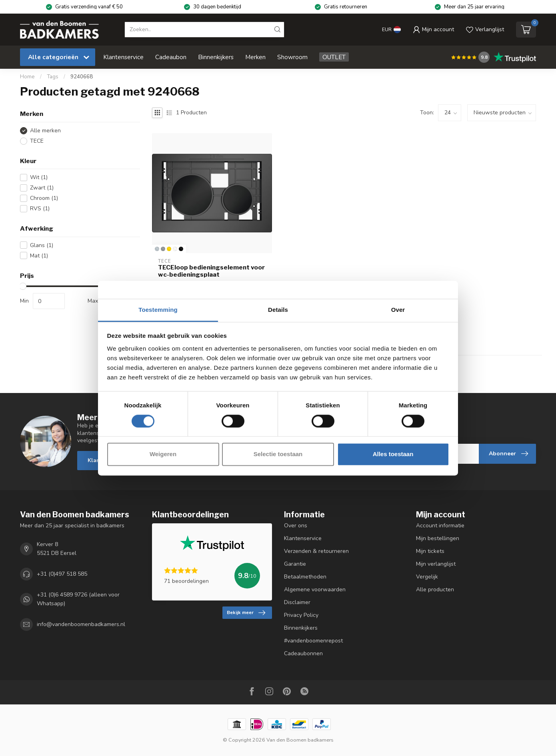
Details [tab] (278, 310)
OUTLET (334, 57)
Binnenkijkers (216, 57)
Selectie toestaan (278, 454)
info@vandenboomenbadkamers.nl (81, 624)
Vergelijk (427, 577)
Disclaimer (297, 602)
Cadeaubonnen (303, 653)
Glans (42, 245)
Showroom (292, 57)
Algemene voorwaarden (315, 589)
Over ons (296, 526)
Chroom (44, 198)
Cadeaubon (171, 57)
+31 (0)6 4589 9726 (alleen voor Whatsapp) (78, 599)
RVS (40, 208)
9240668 (82, 77)
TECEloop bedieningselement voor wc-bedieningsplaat (211, 271)
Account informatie (440, 526)
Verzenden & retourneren (316, 551)
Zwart (42, 188)
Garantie (295, 564)
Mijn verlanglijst (436, 564)
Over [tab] (398, 310)
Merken (255, 57)
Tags (53, 77)
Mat (39, 256)
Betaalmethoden (305, 577)
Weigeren (163, 454)
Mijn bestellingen (438, 538)
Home (27, 77)
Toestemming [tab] (158, 310)
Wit (39, 177)
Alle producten (435, 589)
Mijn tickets (430, 551)
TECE (37, 141)
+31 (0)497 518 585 (62, 574)
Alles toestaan (393, 454)
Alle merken (45, 131)
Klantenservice (123, 57)
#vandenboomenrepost (313, 641)
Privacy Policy (301, 615)
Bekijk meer (246, 613)
